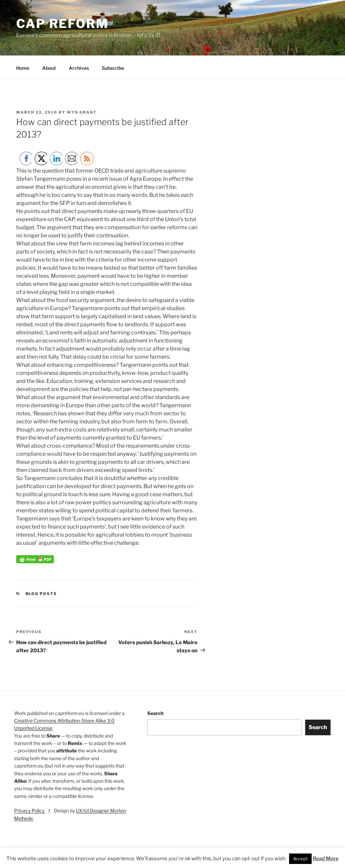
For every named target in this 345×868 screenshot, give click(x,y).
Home (23, 68)
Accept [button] (300, 859)
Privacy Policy (30, 811)
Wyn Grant (82, 112)
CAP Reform (62, 24)
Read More (326, 859)
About (49, 68)
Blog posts (41, 594)
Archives (79, 68)
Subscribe (113, 68)
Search (155, 713)
